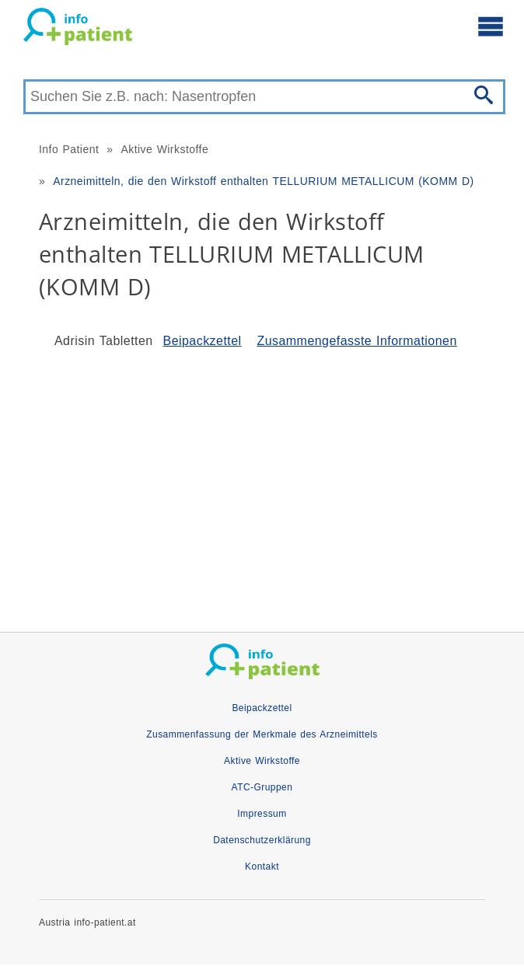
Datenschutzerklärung (262, 840)
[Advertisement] (262, 484)
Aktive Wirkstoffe (164, 149)
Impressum (262, 814)
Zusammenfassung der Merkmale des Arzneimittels (262, 734)
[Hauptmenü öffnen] (491, 26)
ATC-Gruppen (262, 787)
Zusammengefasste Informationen (356, 341)
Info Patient (69, 149)
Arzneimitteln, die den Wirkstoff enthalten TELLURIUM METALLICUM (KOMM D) (263, 181)
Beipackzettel (203, 341)
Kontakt (262, 867)
